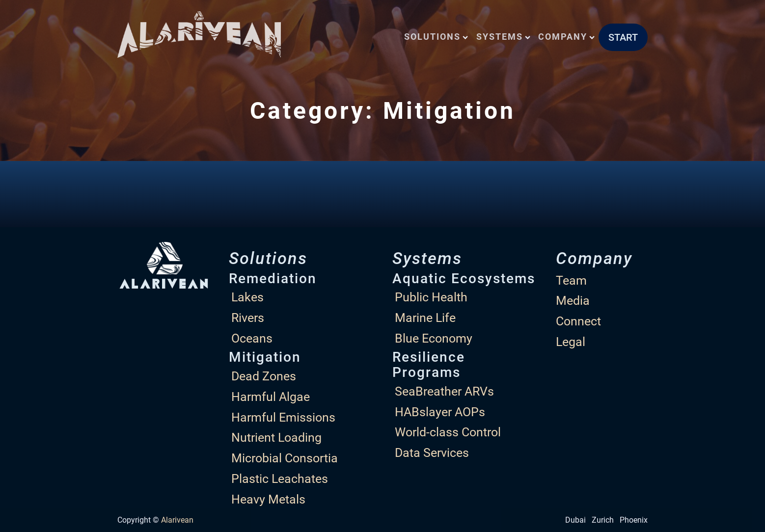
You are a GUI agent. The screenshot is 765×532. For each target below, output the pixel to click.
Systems (503, 37)
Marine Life (425, 318)
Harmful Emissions (283, 417)
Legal (571, 342)
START (623, 37)
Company (566, 37)
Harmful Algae (271, 397)
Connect (578, 321)
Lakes (247, 297)
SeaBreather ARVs (444, 391)
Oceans (252, 338)
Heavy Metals (268, 499)
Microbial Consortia (285, 458)
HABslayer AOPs (440, 412)
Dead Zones (264, 376)
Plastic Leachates (280, 479)
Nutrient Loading (276, 438)
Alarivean (177, 520)
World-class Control (448, 432)
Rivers (248, 318)
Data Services (432, 453)
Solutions (436, 37)
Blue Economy (434, 338)
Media (573, 301)
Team (571, 280)
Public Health (431, 297)
